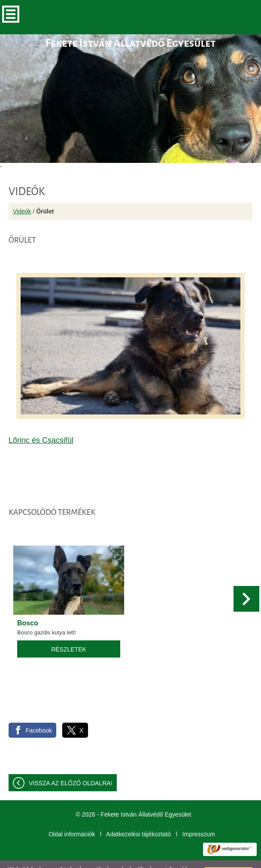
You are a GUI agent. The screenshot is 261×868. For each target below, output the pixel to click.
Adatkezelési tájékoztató (138, 817)
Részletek (69, 632)
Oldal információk (72, 817)
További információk (164, 859)
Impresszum (199, 817)
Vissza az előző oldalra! (71, 766)
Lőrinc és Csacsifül (41, 423)
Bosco (28, 606)
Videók (22, 194)
